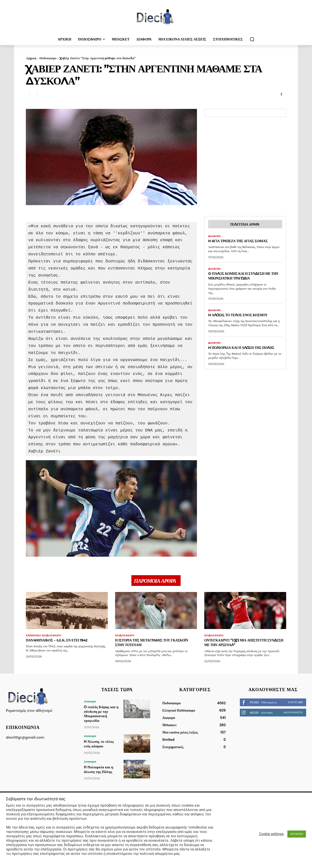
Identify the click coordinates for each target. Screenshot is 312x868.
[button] (252, 39)
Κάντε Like (295, 704)
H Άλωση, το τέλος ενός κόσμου (245, 317)
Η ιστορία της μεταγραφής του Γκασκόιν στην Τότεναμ (149, 644)
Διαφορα (215, 237)
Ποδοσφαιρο (48, 58)
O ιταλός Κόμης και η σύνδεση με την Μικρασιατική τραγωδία (243, 277)
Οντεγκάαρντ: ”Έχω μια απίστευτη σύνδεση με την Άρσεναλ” (243, 644)
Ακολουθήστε (293, 714)
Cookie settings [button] (271, 834)
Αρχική (31, 58)
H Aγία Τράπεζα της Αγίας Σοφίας (245, 242)
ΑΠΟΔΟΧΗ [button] (297, 834)
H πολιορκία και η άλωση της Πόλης (241, 352)
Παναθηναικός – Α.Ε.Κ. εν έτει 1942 (64, 642)
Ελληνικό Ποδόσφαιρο (45, 637)
